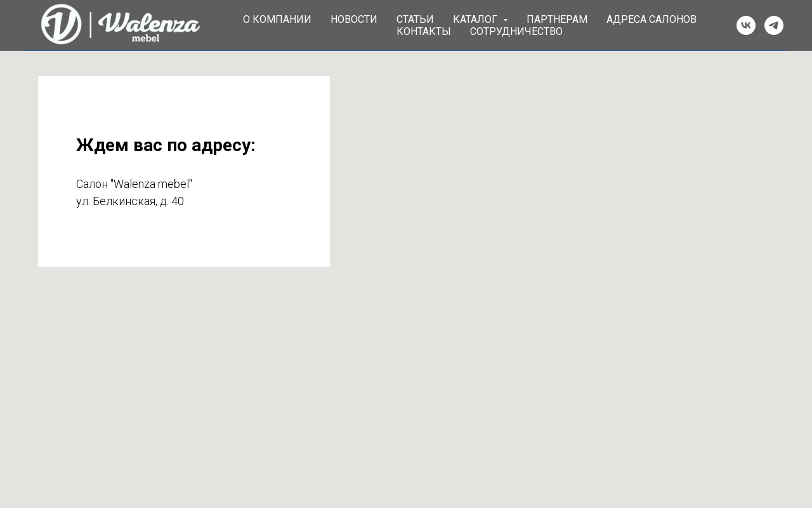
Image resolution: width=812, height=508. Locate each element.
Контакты (424, 31)
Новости (354, 19)
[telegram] (774, 25)
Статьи (415, 19)
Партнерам (557, 19)
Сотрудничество (516, 31)
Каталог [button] (476, 19)
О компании (277, 19)
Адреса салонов (652, 19)
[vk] (746, 25)
